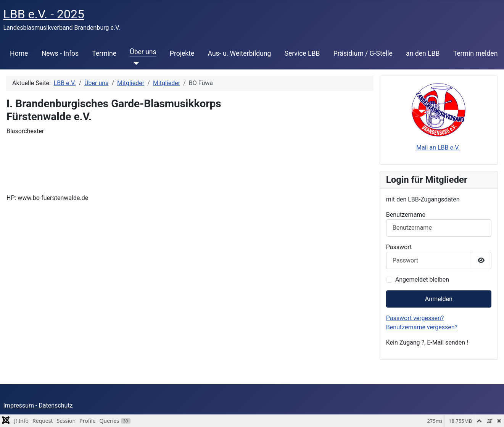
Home (19, 53)
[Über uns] (134, 63)
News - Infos (60, 53)
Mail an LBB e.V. (438, 147)
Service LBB (302, 53)
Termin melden (476, 53)
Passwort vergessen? (415, 318)
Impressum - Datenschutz (38, 405)
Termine (104, 53)
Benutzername (406, 215)
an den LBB (423, 53)
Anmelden (439, 299)
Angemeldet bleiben (422, 280)
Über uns (143, 52)
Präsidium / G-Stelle (363, 53)
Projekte (182, 53)
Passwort (399, 247)
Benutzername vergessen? (422, 327)
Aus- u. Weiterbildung (240, 53)
